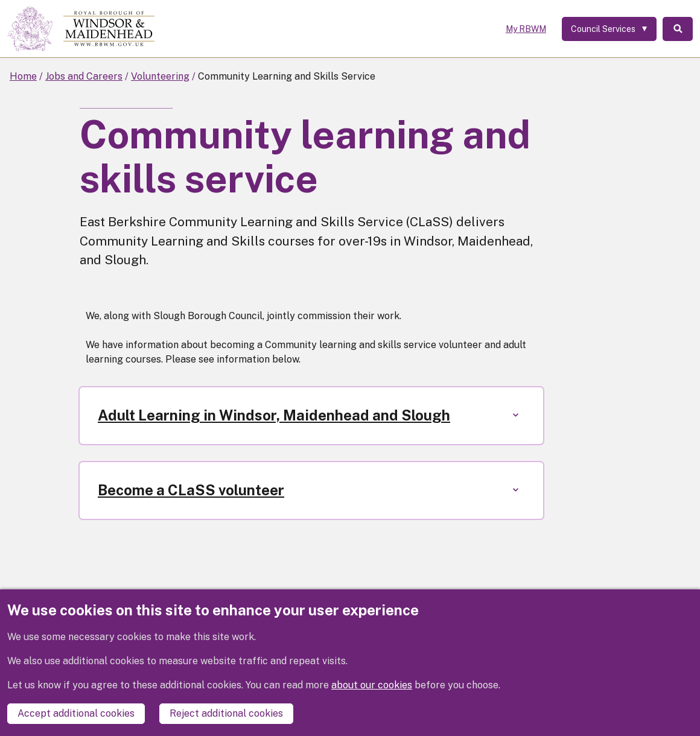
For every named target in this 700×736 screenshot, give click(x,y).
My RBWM (526, 29)
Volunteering (160, 76)
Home (23, 76)
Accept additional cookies (76, 713)
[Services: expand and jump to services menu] (609, 29)
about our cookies (372, 685)
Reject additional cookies (226, 713)
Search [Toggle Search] (678, 29)
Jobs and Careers (84, 76)
